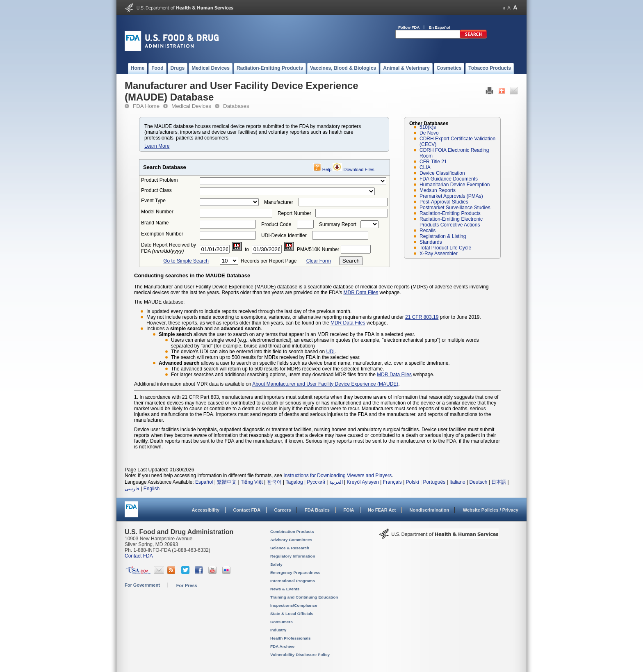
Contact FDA (247, 510)
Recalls (428, 231)
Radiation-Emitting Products (450, 213)
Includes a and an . (204, 329)
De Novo (429, 133)
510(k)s (428, 127)
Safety (276, 564)
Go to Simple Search (186, 261)
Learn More (157, 146)
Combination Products (292, 531)
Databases (236, 106)
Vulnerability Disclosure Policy (300, 655)
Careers (283, 510)
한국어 (274, 482)
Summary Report (338, 224)
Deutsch (478, 482)
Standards (431, 242)
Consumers (282, 622)
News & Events (285, 589)
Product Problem (159, 180)
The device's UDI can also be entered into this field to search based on (249, 352)
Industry (278, 630)
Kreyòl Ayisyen (363, 482)
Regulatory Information (293, 556)
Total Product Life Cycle (445, 248)
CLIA (425, 167)
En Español (440, 27)
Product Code (276, 224)
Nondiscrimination (430, 510)
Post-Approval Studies (444, 202)
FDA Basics (317, 510)
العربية (336, 482)
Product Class (156, 190)
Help (327, 169)
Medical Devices (191, 106)
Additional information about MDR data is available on (193, 384)
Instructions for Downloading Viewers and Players (337, 475)
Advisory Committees (291, 540)
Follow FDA (409, 27)
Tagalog (294, 482)
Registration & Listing (443, 236)
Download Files (359, 169)
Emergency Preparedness (295, 573)
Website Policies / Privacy (491, 510)
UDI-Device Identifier (284, 235)
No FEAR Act (382, 510)
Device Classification (442, 173)
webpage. (377, 323)
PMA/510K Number (318, 249)
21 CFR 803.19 (422, 317)
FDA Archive (282, 646)
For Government (142, 585)
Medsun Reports (438, 190)
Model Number (157, 212)
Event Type (153, 201)
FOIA (349, 510)
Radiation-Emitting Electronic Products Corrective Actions (451, 222)
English (152, 489)
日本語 (499, 482)
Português (434, 482)
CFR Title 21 (433, 162)
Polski (413, 482)
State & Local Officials (292, 614)
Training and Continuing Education (304, 597)
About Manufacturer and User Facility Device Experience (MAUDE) (325, 384)
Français (392, 482)
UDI (331, 352)
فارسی (132, 489)
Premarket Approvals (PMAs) (451, 196)
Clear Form (319, 261)
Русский (316, 482)
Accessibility (206, 510)
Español (204, 482)
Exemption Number (162, 234)
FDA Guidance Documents (449, 179)
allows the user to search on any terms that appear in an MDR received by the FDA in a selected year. (287, 334)
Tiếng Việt (252, 482)
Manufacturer (279, 202)
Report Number (294, 213)
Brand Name (155, 223)
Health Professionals (290, 638)
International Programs (293, 581)
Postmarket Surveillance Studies (455, 208)
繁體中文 (227, 482)
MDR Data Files (361, 293)
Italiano (457, 482)
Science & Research (290, 548)
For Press (187, 585)
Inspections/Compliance (294, 605)
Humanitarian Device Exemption (455, 185)
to (247, 249)
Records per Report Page (269, 261)
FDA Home (146, 106)
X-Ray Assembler (439, 254)
